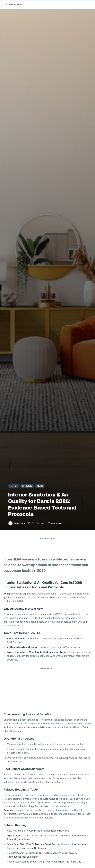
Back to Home (14, 5)
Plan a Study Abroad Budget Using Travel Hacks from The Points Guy (44, 862)
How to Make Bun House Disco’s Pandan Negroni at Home (38, 831)
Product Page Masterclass (34, 806)
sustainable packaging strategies (60, 799)
